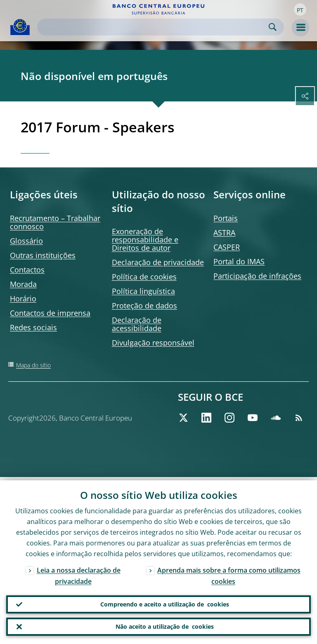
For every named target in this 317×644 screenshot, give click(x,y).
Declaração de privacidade (158, 262)
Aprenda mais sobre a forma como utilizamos (229, 572)
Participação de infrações (257, 276)
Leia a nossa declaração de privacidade (79, 572)
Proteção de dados (144, 306)
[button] (300, 9)
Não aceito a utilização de (165, 626)
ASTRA (224, 233)
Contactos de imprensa (50, 313)
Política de (144, 277)
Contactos (27, 270)
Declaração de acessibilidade (137, 324)
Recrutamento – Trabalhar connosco (55, 222)
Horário (23, 298)
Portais (226, 218)
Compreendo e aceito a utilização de (165, 602)
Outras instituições (43, 255)
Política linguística (143, 291)
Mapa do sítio (33, 365)
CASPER (227, 247)
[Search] (154, 27)
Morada (23, 284)
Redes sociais (33, 327)
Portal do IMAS (239, 261)
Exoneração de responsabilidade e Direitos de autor (145, 240)
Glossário (26, 241)
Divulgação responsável (153, 343)
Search (273, 27)
